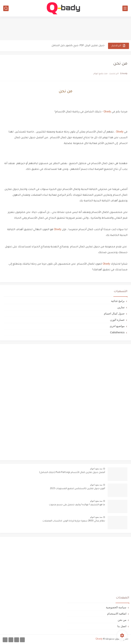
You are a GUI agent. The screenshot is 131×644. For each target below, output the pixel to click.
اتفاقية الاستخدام (117, 614)
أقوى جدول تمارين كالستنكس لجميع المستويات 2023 (77, 489)
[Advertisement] (65, 28)
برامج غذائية (118, 301)
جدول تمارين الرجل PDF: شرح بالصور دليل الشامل (78, 46)
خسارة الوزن (117, 320)
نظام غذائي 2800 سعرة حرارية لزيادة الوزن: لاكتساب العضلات (74, 521)
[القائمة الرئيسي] (125, 8)
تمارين (121, 307)
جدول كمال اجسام (114, 313)
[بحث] (6, 8)
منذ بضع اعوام (96, 469)
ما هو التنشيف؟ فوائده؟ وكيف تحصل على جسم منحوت (77, 505)
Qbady (107, 112)
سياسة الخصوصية (116, 607)
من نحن (122, 620)
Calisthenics (117, 332)
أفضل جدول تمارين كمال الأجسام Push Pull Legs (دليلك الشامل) (72, 473)
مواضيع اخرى (117, 326)
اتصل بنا (122, 626)
